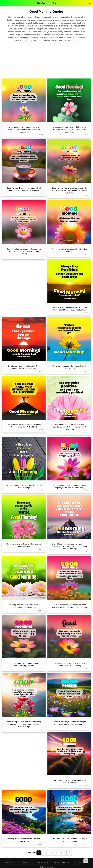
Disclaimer (43, 862)
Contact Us (26, 862)
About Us (10, 862)
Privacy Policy (61, 862)
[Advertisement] (46, 60)
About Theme (81, 862)
